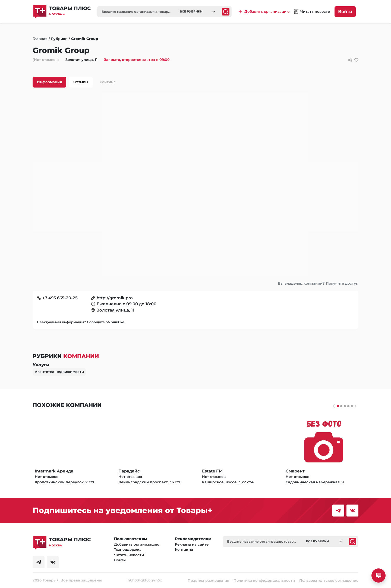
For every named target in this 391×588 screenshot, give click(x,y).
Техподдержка (128, 549)
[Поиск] (226, 12)
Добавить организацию (137, 544)
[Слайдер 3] (348, 406)
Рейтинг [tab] (108, 82)
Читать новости (129, 555)
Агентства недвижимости (59, 372)
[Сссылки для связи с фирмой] (350, 60)
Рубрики (59, 39)
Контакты (184, 549)
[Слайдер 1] (341, 406)
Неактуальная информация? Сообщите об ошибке (81, 322)
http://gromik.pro (115, 298)
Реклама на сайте (192, 544)
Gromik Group (85, 39)
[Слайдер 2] (345, 406)
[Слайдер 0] (338, 406)
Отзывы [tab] (81, 82)
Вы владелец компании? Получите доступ (318, 283)
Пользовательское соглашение (329, 580)
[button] (70, 14)
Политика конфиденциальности (264, 580)
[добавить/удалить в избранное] (356, 60)
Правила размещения (208, 580)
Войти (345, 12)
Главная (40, 39)
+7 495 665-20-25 (60, 298)
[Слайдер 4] (352, 406)
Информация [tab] (49, 82)
